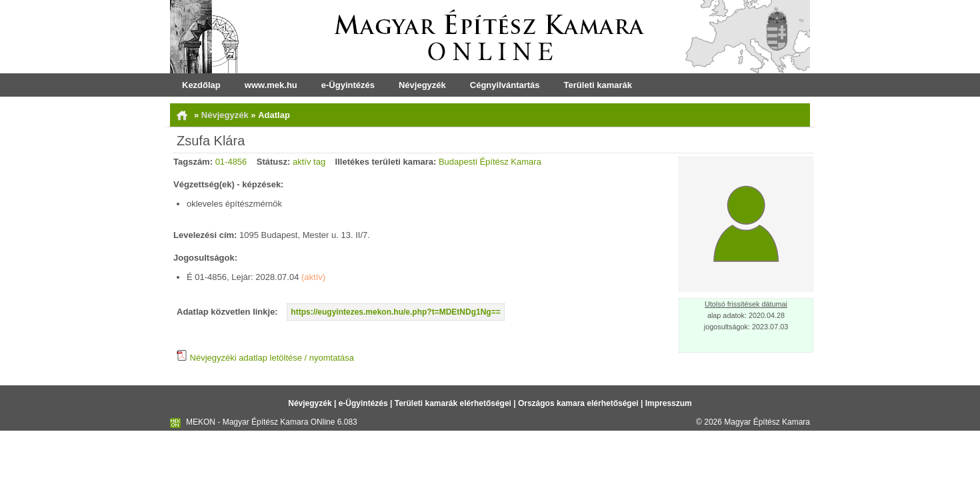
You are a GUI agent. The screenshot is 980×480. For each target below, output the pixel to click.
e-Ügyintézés (348, 85)
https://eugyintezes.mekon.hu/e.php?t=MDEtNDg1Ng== (395, 312)
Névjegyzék (422, 85)
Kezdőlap (201, 85)
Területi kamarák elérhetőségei (453, 403)
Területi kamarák (598, 85)
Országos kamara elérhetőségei (578, 403)
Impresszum (669, 403)
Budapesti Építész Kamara (490, 162)
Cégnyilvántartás (505, 85)
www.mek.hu (271, 85)
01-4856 (231, 162)
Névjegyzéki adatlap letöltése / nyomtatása (265, 358)
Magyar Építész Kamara (767, 422)
